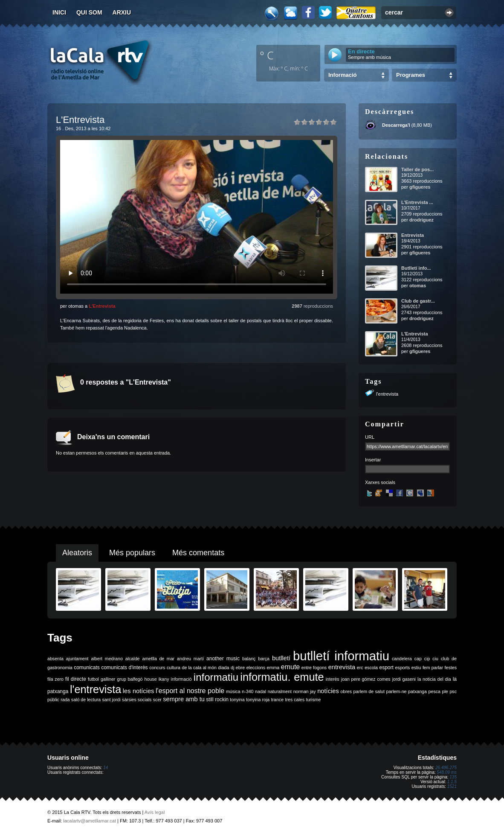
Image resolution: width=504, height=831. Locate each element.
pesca (434, 691)
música (233, 691)
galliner (108, 679)
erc (360, 668)
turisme (313, 700)
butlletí (281, 658)
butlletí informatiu (341, 656)
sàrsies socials (137, 700)
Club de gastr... (418, 301)
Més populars (132, 553)
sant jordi (112, 700)
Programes (411, 75)
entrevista (342, 667)
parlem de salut (369, 691)
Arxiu (122, 12)
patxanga (417, 691)
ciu (435, 659)
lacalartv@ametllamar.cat (90, 821)
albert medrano (107, 659)
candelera (402, 659)
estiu (416, 668)
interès (333, 679)
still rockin (217, 700)
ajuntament (77, 659)
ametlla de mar (158, 659)
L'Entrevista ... (417, 202)
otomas (418, 286)
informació (181, 679)
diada (223, 668)
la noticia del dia (434, 679)
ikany (164, 679)
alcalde (133, 659)
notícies (328, 691)
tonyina (237, 700)
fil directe (76, 679)
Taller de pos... (417, 169)
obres (346, 691)
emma (273, 668)
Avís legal (155, 812)
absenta (55, 659)
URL (370, 437)
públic (53, 700)
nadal (261, 691)
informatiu (216, 677)
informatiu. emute (282, 677)
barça (264, 659)
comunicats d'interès (124, 668)
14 (106, 768)
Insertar (373, 460)
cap (418, 659)
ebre (240, 668)
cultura (174, 668)
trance (278, 700)
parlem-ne (397, 691)
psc (453, 691)
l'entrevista (387, 394)
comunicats (87, 668)
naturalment (280, 691)
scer (157, 700)
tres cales (295, 700)
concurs (157, 668)
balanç (249, 659)
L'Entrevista (102, 306)
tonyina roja (258, 700)
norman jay (305, 691)
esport (386, 668)
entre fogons (314, 668)
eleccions (256, 668)
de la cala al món (199, 668)
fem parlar (433, 668)
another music (223, 659)
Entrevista (413, 235)
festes (451, 668)
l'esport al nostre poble (190, 691)
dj (232, 668)
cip (427, 659)
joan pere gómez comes (366, 679)
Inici (59, 12)
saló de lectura (86, 700)
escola (371, 668)
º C (267, 55)
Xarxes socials (380, 482)
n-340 (248, 691)
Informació (342, 75)
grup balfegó (130, 679)
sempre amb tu (184, 699)
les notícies (139, 691)
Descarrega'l (396, 125)
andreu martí (190, 659)
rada (65, 700)
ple (445, 691)
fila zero (55, 679)
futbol (93, 679)
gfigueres (420, 187)
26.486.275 (446, 768)
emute (290, 667)
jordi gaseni (404, 679)
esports (402, 668)
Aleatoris (77, 553)
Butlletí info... (416, 268)
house (151, 679)
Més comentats (198, 553)
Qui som (89, 12)
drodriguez (421, 220)
